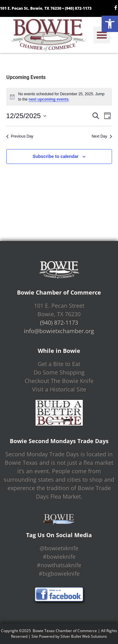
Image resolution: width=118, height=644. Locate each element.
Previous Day (20, 136)
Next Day (102, 136)
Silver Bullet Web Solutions (84, 636)
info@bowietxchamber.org (59, 331)
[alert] (59, 97)
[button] (110, 24)
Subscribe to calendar (55, 156)
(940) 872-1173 (78, 8)
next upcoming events (49, 99)
